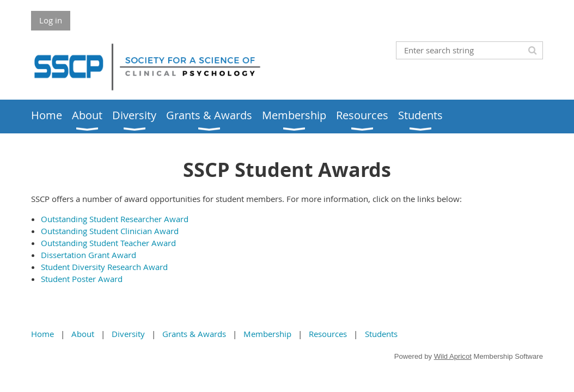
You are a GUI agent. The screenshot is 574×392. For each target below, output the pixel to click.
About (83, 334)
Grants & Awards (194, 334)
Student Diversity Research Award (104, 267)
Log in (51, 20)
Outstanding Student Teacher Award (108, 243)
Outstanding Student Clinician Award (110, 231)
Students (381, 334)
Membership (267, 334)
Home (42, 334)
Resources (328, 334)
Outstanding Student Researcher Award (115, 219)
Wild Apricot (453, 356)
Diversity (128, 334)
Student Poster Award (82, 279)
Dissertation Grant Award (88, 255)
